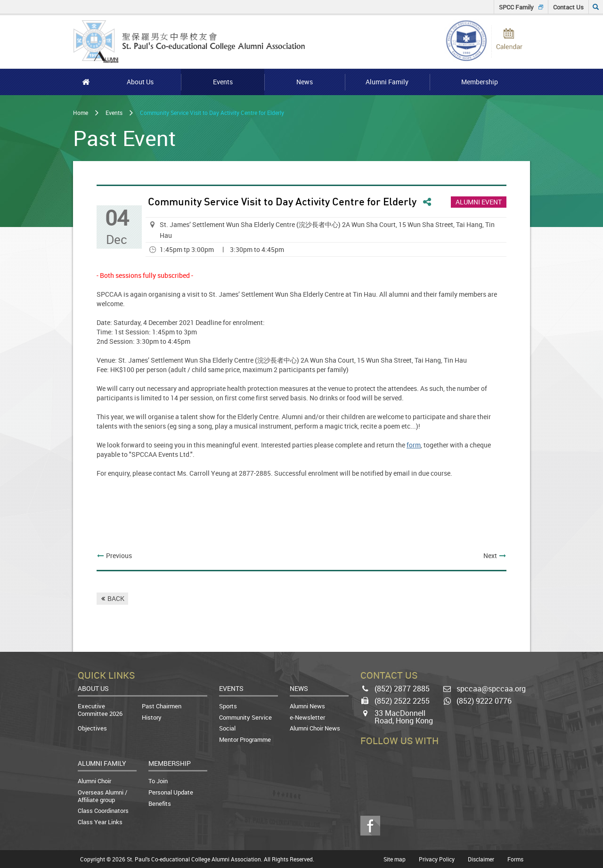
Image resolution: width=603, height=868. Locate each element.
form (414, 445)
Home (81, 113)
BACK (116, 598)
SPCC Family (516, 7)
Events (114, 113)
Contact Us (568, 7)
